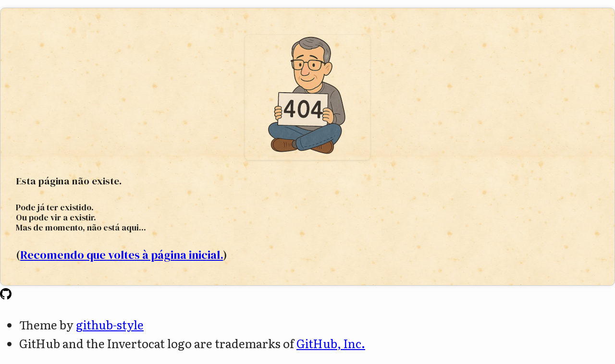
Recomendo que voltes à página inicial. (122, 255)
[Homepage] (6, 295)
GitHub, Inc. (331, 343)
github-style (110, 324)
